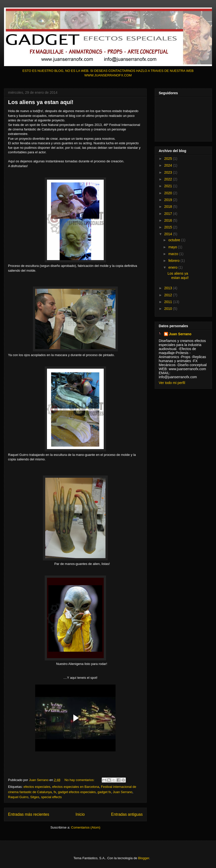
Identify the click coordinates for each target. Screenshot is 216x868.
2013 (169, 288)
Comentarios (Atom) (86, 827)
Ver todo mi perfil (172, 383)
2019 (169, 200)
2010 (169, 309)
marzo (174, 254)
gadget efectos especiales (77, 792)
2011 (169, 302)
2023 (169, 172)
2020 (169, 193)
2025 (169, 159)
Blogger (144, 858)
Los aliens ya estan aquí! (41, 102)
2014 (169, 234)
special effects (51, 797)
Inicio (80, 814)
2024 (169, 165)
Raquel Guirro (18, 797)
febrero (174, 261)
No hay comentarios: (80, 780)
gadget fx (104, 792)
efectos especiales (37, 787)
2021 (169, 186)
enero (173, 267)
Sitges (35, 797)
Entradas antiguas (127, 814)
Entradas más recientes (29, 814)
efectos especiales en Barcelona (76, 787)
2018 (169, 207)
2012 (169, 295)
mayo (173, 247)
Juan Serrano (123, 792)
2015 (169, 227)
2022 (169, 179)
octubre (175, 240)
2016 (169, 220)
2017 (169, 214)
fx (55, 792)
